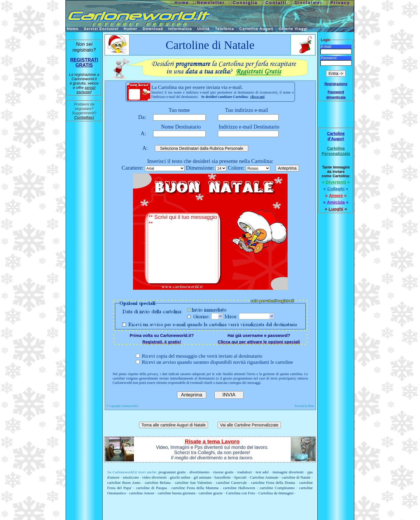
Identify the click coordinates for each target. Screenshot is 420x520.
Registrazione (336, 84)
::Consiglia (243, 2)
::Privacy (338, 2)
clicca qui (257, 97)
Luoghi (336, 209)
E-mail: (326, 47)
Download (153, 29)
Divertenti (336, 182)
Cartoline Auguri (256, 29)
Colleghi (336, 189)
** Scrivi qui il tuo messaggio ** (183, 249)
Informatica (180, 29)
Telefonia (224, 29)
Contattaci (84, 117)
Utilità (203, 29)
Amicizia (336, 202)
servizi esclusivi (86, 90)
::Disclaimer (307, 2)
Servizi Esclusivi (101, 29)
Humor (131, 29)
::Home (180, 2)
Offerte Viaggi (293, 29)
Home (73, 29)
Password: (329, 58)
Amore (336, 195)
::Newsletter (209, 2)
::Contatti (274, 2)
